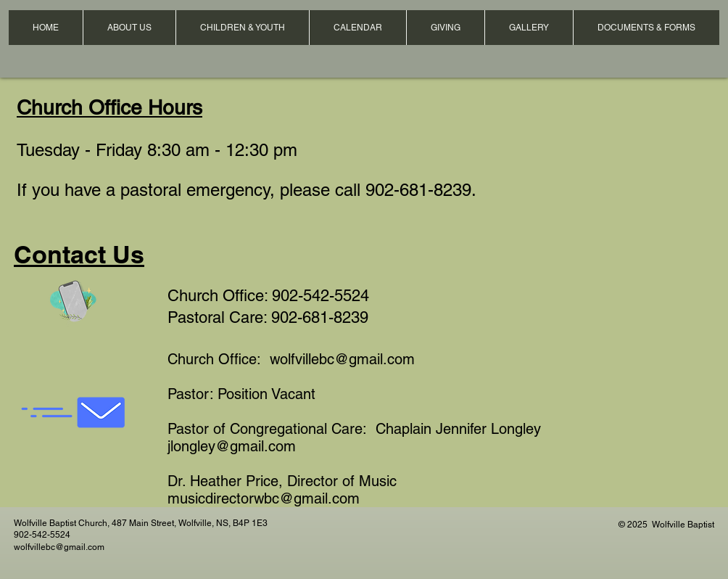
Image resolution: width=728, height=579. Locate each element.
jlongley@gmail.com (232, 446)
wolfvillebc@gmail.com (342, 359)
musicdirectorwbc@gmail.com (264, 498)
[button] (129, 28)
